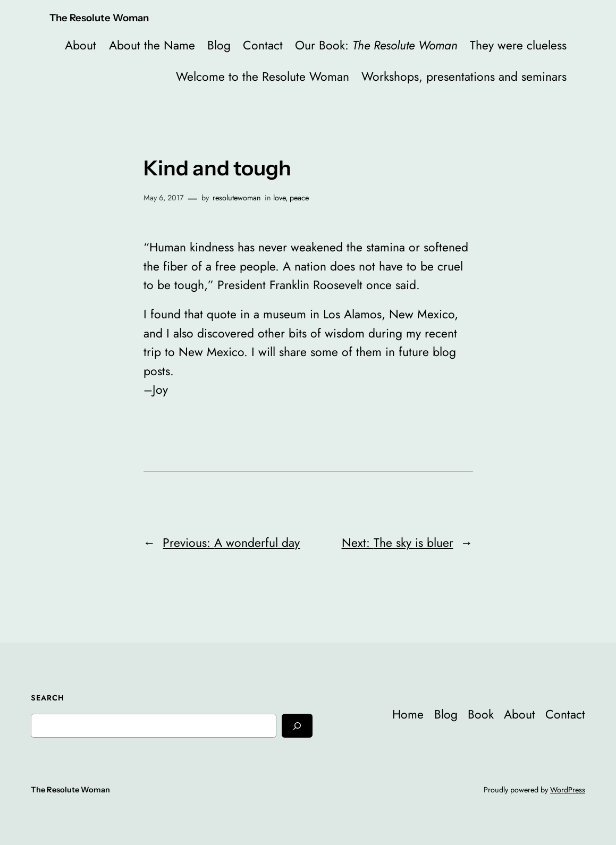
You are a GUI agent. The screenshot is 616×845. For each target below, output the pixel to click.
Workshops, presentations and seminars (464, 77)
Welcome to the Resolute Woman (263, 77)
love (279, 198)
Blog (219, 45)
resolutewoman (237, 198)
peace (299, 198)
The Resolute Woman (99, 18)
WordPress (568, 790)
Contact (263, 45)
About (81, 45)
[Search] (297, 726)
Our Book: (376, 45)
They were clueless (518, 45)
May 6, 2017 (164, 198)
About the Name (152, 45)
